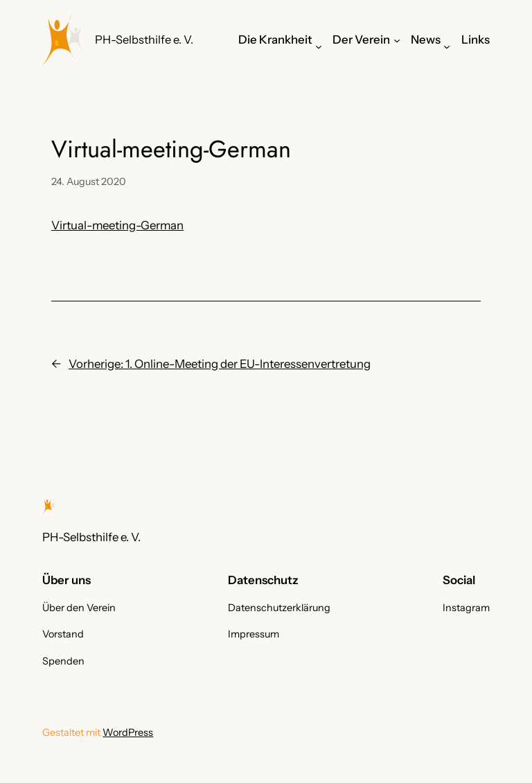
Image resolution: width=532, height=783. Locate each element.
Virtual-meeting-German (117, 225)
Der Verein (361, 39)
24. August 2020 (89, 182)
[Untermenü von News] (447, 46)
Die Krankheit (275, 39)
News (426, 39)
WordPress (128, 732)
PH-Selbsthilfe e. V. (144, 39)
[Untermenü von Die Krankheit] (319, 46)
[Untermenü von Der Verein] (397, 39)
